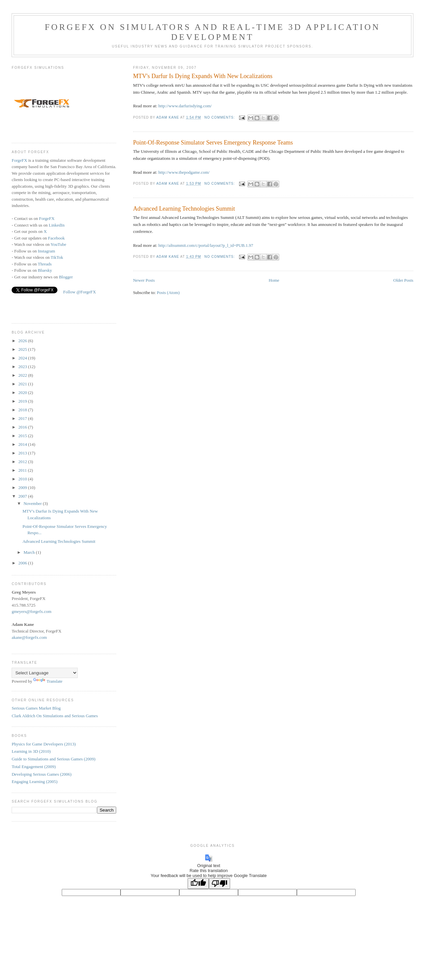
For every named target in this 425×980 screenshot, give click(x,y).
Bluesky (45, 270)
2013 (23, 453)
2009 (23, 488)
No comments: (220, 117)
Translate (48, 681)
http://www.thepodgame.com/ (184, 172)
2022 (23, 375)
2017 (23, 418)
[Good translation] (198, 883)
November (33, 503)
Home (274, 280)
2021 (23, 384)
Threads (45, 264)
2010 (23, 479)
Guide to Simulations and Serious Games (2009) (53, 759)
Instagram (46, 251)
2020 (23, 392)
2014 (23, 444)
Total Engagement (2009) (34, 767)
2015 (23, 436)
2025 (23, 349)
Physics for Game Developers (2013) (44, 744)
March (30, 552)
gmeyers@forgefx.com (32, 611)
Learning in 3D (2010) (31, 751)
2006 (23, 563)
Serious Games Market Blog (36, 708)
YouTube (58, 244)
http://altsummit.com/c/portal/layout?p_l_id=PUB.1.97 (206, 245)
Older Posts (403, 280)
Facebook (57, 238)
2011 (23, 470)
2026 (23, 341)
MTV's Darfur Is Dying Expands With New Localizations (203, 76)
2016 (23, 427)
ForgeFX (19, 160)
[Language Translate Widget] (45, 673)
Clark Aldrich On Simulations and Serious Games (55, 716)
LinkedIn (57, 225)
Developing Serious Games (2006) (42, 774)
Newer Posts (144, 280)
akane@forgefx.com (29, 637)
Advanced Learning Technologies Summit (184, 209)
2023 (23, 367)
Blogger (66, 277)
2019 (23, 401)
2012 (23, 462)
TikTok (57, 257)
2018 (23, 410)
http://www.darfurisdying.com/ (185, 106)
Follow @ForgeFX (80, 292)
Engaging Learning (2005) (35, 782)
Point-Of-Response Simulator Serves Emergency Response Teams (213, 143)
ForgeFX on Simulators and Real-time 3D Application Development (213, 32)
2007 (23, 496)
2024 (23, 358)
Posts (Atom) (168, 293)
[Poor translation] (219, 883)
